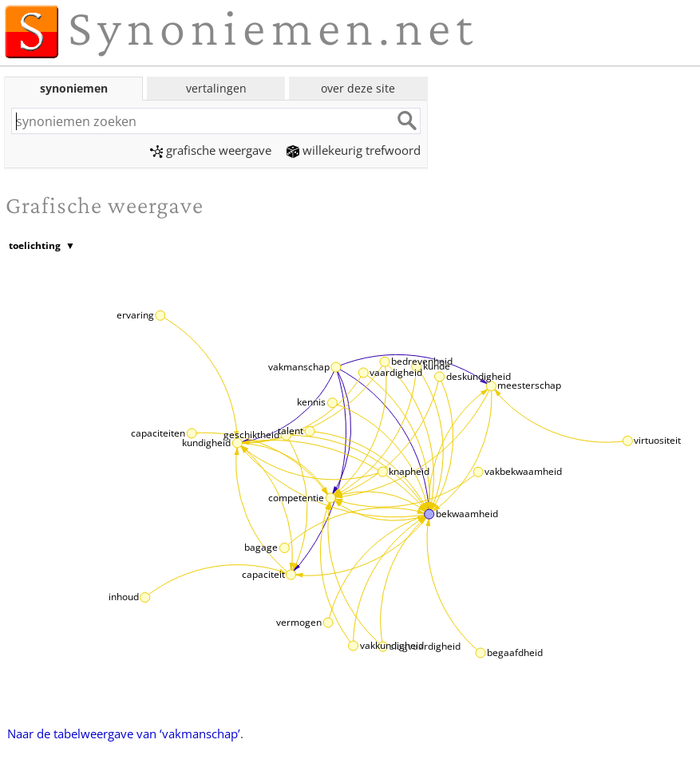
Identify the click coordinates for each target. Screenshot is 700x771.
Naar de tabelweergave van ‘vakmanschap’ (124, 733)
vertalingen (216, 88)
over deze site (358, 88)
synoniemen (74, 88)
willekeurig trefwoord (354, 150)
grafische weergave (211, 150)
